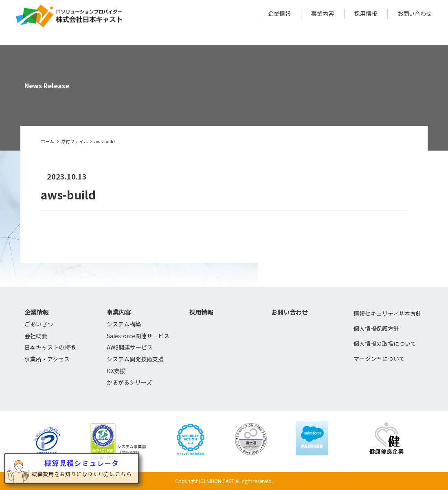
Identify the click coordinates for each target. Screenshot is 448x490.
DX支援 (116, 371)
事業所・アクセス (47, 359)
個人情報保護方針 (376, 328)
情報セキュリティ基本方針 (388, 313)
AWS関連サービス (130, 347)
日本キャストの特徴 (50, 347)
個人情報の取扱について (385, 343)
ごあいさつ (39, 324)
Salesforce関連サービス (138, 336)
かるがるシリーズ (129, 382)
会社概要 (36, 336)
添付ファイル (75, 141)
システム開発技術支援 (135, 359)
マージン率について (379, 359)
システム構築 (124, 324)
